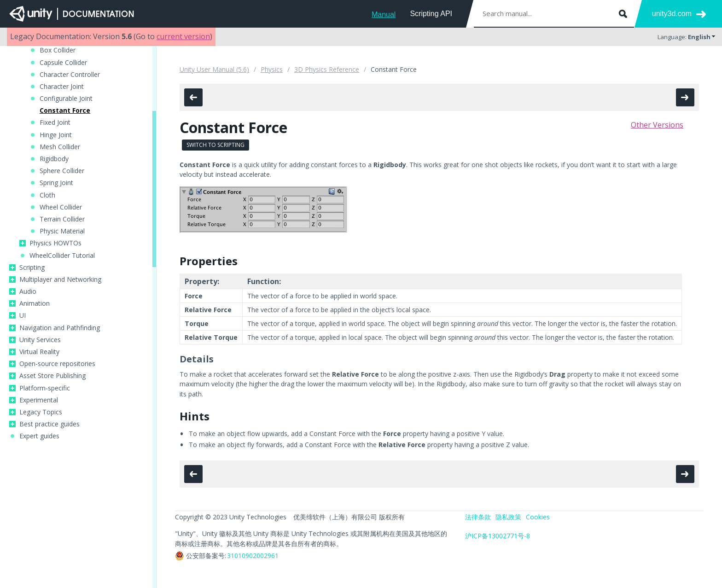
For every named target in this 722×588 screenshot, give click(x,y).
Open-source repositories (57, 364)
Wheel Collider (61, 207)
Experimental (39, 400)
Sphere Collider (62, 171)
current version (183, 36)
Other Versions (657, 125)
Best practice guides (49, 424)
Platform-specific (45, 388)
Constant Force (65, 111)
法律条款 (478, 517)
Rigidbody (54, 159)
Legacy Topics (41, 412)
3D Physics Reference (327, 69)
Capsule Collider (63, 63)
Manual (384, 15)
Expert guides (39, 436)
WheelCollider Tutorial (62, 256)
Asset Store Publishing (52, 376)
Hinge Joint (56, 135)
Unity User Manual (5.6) (214, 69)
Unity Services (40, 340)
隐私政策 (508, 517)
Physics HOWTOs (55, 243)
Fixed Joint (55, 122)
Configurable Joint (66, 99)
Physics (272, 69)
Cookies (538, 517)
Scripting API (431, 14)
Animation (35, 303)
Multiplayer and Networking (60, 279)
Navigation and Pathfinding (60, 328)
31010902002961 (253, 556)
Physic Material (62, 231)
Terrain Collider (62, 219)
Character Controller (70, 75)
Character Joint (62, 87)
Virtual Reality (39, 352)
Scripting (32, 268)
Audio (28, 291)
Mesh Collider (60, 147)
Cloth (47, 195)
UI (23, 315)
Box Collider (58, 50)
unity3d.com (672, 14)
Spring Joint (56, 183)
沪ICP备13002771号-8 (498, 536)
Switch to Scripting (215, 145)
